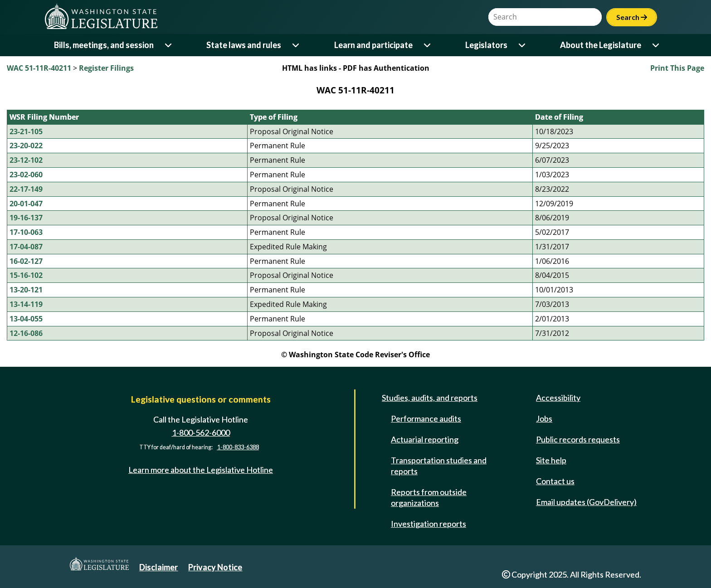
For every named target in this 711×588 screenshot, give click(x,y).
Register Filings (106, 68)
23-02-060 (26, 175)
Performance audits (426, 418)
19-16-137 (26, 218)
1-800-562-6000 (201, 432)
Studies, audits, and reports (430, 398)
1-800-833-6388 (238, 447)
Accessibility (558, 398)
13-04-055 (26, 319)
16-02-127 (26, 261)
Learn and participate (373, 45)
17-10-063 (26, 232)
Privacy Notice (215, 567)
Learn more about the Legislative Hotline (201, 470)
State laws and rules (244, 45)
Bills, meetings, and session (104, 45)
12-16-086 (26, 333)
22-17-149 (26, 189)
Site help (551, 460)
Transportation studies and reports (439, 466)
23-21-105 (26, 131)
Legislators (486, 45)
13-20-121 (26, 290)
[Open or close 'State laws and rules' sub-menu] (296, 45)
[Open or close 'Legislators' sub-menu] (523, 45)
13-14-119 (26, 304)
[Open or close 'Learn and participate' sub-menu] (428, 45)
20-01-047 (26, 204)
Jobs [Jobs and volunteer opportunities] (544, 418)
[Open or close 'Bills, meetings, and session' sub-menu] (169, 45)
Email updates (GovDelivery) (586, 502)
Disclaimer (158, 567)
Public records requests (578, 439)
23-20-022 (26, 146)
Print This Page (677, 68)
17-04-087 (26, 247)
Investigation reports (429, 524)
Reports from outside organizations (429, 497)
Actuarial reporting (425, 439)
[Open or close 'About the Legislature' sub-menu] (656, 45)
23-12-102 (26, 160)
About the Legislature (601, 45)
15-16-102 (26, 275)
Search (632, 17)
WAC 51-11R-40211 (39, 68)
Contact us (555, 481)
